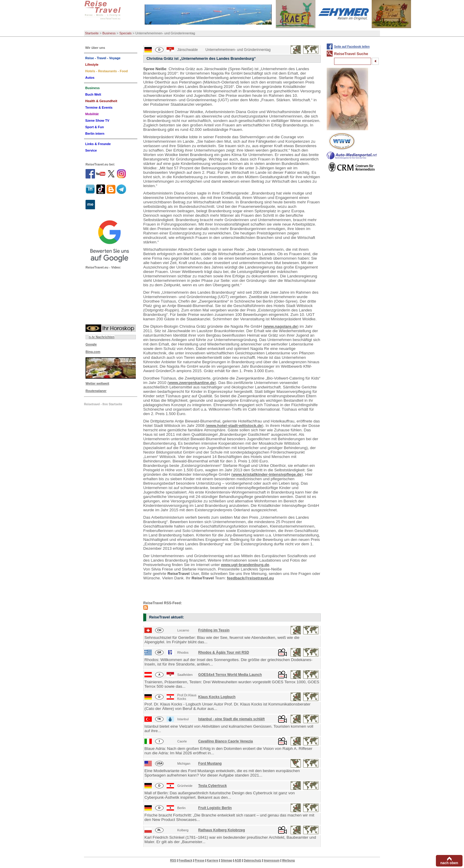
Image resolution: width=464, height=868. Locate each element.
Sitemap (227, 860)
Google (91, 344)
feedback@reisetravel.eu (250, 578)
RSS (173, 860)
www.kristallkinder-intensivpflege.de (267, 474)
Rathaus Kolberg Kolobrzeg (222, 830)
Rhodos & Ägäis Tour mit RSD (224, 652)
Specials (125, 33)
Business (109, 33)
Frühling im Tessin (214, 630)
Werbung (288, 860)
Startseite (92, 33)
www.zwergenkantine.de (192, 383)
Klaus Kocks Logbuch (217, 697)
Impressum (272, 860)
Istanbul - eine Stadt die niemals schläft (232, 719)
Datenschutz (252, 860)
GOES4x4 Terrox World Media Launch (230, 675)
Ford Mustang (210, 763)
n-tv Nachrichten (102, 337)
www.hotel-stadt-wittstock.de (234, 426)
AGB (238, 860)
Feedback (186, 860)
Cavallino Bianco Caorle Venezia (226, 741)
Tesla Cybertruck (213, 786)
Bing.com (93, 352)
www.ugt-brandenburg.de (245, 565)
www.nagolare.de (281, 326)
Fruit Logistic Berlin (215, 808)
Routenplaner (96, 391)
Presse (200, 860)
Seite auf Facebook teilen (352, 47)
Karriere (212, 860)
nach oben (449, 863)
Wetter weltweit (97, 383)
